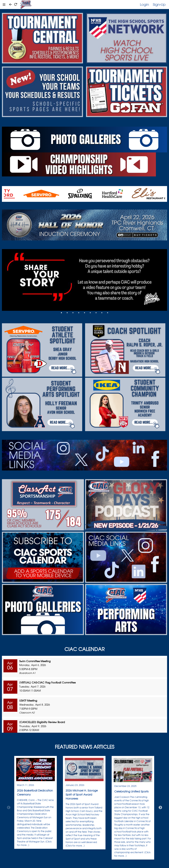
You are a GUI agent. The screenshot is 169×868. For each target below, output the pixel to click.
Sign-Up (159, 4)
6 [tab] (90, 313)
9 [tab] (108, 313)
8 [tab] (102, 313)
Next (160, 808)
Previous (9, 808)
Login (144, 4)
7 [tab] (96, 313)
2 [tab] (67, 313)
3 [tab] (73, 313)
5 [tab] (84, 313)
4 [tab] (79, 313)
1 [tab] (61, 313)
